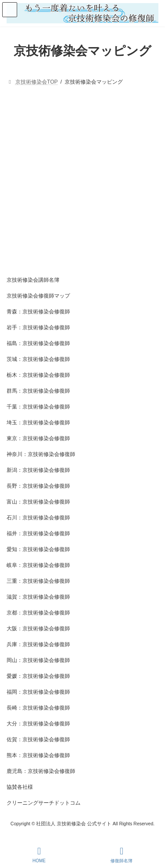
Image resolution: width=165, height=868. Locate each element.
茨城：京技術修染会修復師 (38, 359)
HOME (39, 855)
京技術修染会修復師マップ (38, 296)
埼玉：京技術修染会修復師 (38, 423)
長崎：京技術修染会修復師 (38, 708)
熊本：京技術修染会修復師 (38, 755)
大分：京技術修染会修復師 (38, 724)
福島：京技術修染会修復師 (38, 343)
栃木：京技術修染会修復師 (38, 375)
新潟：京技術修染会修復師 (38, 470)
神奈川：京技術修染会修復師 (41, 454)
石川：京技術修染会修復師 (38, 518)
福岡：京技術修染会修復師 (38, 692)
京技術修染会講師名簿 (33, 280)
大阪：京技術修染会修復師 (38, 629)
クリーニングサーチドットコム (44, 803)
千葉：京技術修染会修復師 (38, 407)
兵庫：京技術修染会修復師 (38, 644)
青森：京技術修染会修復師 (38, 312)
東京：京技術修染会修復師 (38, 438)
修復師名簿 (121, 855)
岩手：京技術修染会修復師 (38, 327)
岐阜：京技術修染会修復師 (38, 565)
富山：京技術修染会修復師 (38, 502)
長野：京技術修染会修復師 (38, 486)
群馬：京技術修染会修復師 (38, 391)
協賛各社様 (20, 787)
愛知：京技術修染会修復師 (38, 549)
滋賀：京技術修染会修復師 (38, 597)
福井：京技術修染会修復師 (38, 533)
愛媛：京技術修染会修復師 (38, 676)
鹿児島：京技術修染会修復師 (41, 771)
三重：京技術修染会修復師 (38, 581)
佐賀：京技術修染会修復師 (38, 739)
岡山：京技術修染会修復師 (38, 660)
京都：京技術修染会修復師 (38, 613)
